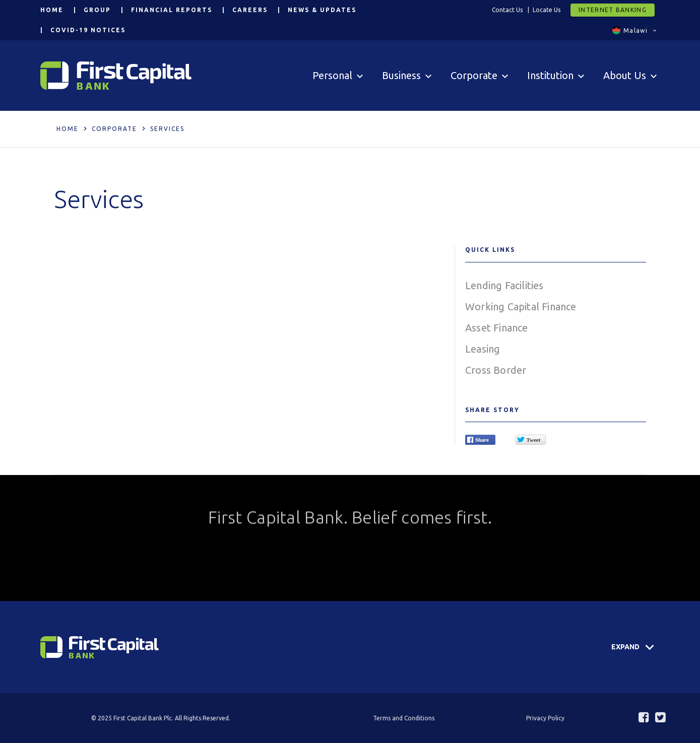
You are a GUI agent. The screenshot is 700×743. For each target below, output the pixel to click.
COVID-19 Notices (88, 30)
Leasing (483, 349)
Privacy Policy (545, 718)
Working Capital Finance (521, 307)
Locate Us (547, 10)
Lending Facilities (504, 285)
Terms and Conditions (404, 718)
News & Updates (322, 10)
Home (52, 10)
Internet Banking (613, 10)
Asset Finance (497, 328)
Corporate (114, 129)
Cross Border (496, 370)
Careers (250, 10)
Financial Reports (172, 10)
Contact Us (507, 10)
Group (97, 10)
